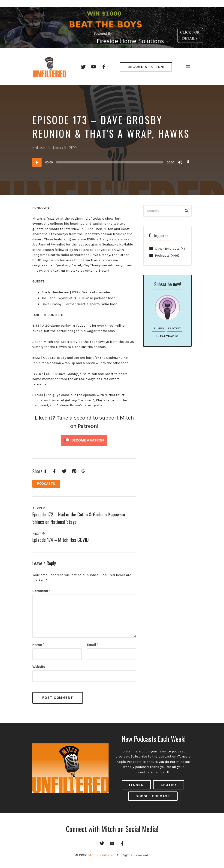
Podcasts (39, 147)
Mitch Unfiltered (101, 855)
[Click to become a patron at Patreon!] (84, 440)
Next (39, 534)
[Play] (37, 162)
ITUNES (136, 785)
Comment (41, 591)
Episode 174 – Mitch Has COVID (61, 540)
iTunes (158, 328)
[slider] (110, 162)
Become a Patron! (146, 67)
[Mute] (180, 162)
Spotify (174, 328)
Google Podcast (153, 796)
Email (93, 645)
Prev (39, 508)
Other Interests (167, 248)
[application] (112, 162)
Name (38, 645)
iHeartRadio (167, 336)
